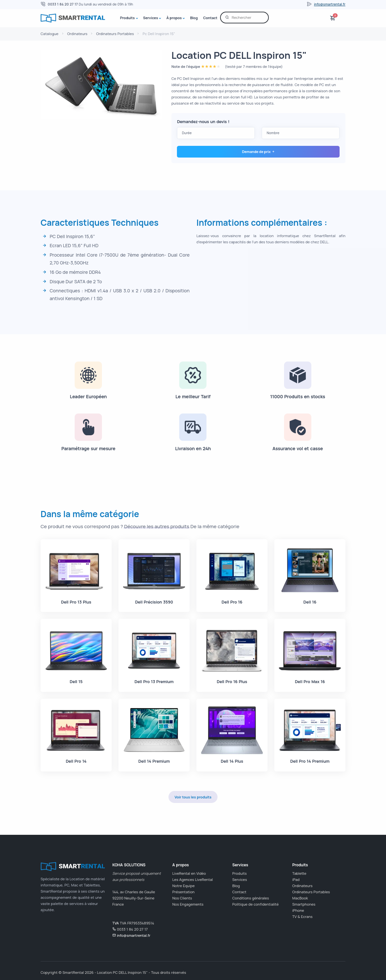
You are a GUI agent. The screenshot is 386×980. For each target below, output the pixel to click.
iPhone (298, 910)
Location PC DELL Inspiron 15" (239, 55)
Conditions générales (251, 898)
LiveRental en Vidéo (189, 873)
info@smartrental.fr (330, 4)
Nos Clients (182, 898)
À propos (174, 18)
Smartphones (304, 904)
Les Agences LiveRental (193, 879)
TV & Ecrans (302, 916)
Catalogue (50, 34)
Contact (210, 18)
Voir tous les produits (193, 797)
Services (151, 18)
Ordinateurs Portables (115, 34)
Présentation (184, 892)
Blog (194, 18)
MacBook (300, 898)
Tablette (299, 873)
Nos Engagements (188, 904)
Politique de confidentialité (256, 904)
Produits (127, 18)
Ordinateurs (77, 34)
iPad (296, 879)
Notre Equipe (184, 886)
